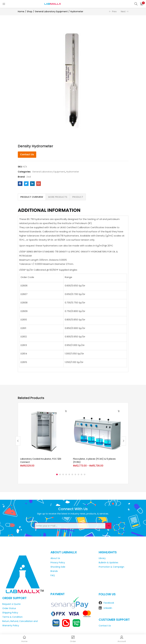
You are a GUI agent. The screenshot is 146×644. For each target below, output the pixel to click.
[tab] (32, 197)
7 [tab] (75, 474)
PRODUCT (78, 197)
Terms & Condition (12, 617)
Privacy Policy (58, 563)
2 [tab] (60, 474)
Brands (54, 571)
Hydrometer (77, 11)
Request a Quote (11, 604)
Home (21, 11)
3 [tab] (63, 474)
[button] (141, 4)
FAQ (53, 575)
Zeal (29, 177)
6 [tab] (72, 474)
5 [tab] (69, 474)
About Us (55, 558)
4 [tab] (66, 474)
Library (102, 558)
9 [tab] (82, 474)
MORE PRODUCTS (58, 197)
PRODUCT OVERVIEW (32, 197)
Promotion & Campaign (111, 567)
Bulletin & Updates (108, 563)
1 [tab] (57, 474)
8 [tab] (78, 474)
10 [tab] (85, 474)
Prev (114, 11)
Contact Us (27, 154)
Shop (30, 11)
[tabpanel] (44, 439)
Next (123, 11)
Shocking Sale (58, 567)
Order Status (9, 608)
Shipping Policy (10, 613)
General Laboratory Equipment (51, 11)
